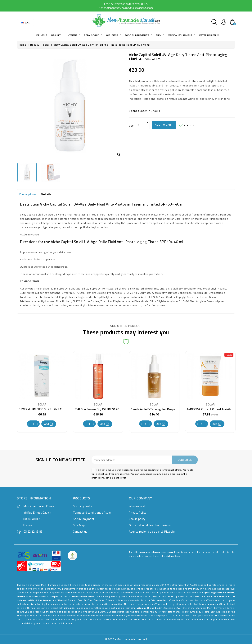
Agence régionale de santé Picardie (152, 532)
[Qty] (141, 125)
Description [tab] (28, 194)
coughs (54, 596)
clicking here (173, 556)
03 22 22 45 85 (33, 532)
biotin (159, 608)
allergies (205, 593)
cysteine (130, 608)
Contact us (80, 532)
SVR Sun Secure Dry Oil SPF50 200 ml (100, 409)
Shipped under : (139, 111)
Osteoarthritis (161, 600)
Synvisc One (75, 600)
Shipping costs (83, 506)
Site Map (79, 525)
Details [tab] (46, 194)
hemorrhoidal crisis (83, 596)
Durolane (99, 600)
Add (49, 424)
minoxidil (69, 608)
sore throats (40, 596)
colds (195, 593)
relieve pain (24, 596)
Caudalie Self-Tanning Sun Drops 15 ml (157, 409)
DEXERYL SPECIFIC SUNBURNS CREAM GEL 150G (51, 409)
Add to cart (164, 125)
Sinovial (62, 600)
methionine (117, 608)
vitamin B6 (143, 608)
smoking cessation (111, 604)
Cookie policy (137, 519)
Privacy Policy (138, 513)
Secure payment (84, 519)
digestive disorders (223, 593)
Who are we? (137, 506)
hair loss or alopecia (206, 604)
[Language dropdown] (25, 23)
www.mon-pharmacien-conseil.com (160, 552)
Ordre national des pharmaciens (150, 525)
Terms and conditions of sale (92, 513)
